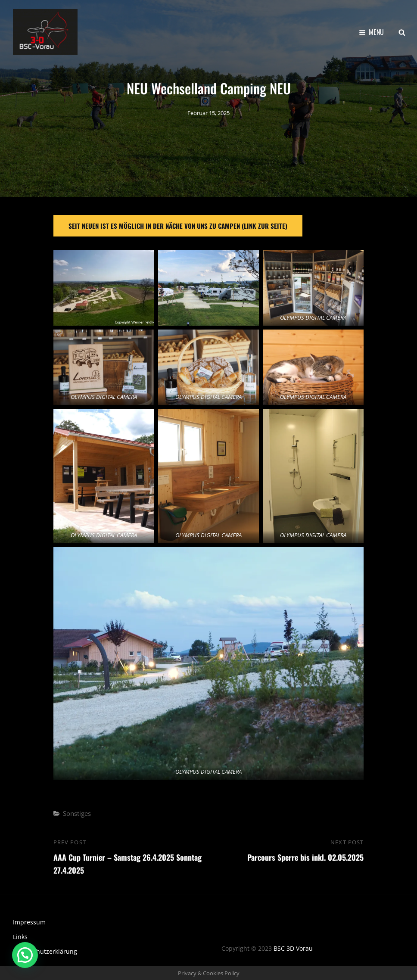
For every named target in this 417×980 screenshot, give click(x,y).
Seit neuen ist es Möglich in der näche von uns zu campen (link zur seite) (178, 226)
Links (20, 937)
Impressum (29, 922)
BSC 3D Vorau (293, 948)
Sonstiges (77, 813)
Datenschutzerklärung (45, 951)
